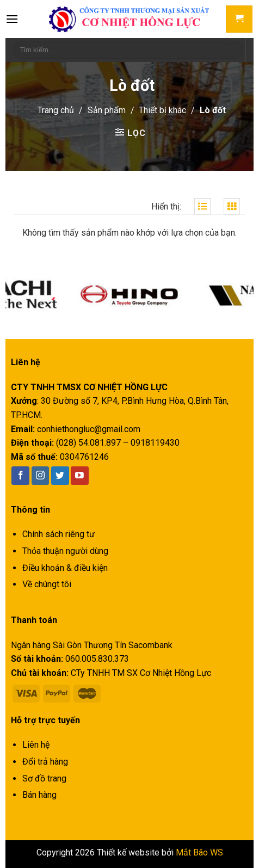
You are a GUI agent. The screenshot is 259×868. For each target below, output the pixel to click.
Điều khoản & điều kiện (65, 568)
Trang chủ (56, 110)
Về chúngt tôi (47, 584)
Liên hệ (36, 745)
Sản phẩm (107, 110)
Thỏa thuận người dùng (65, 551)
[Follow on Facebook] (20, 476)
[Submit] (233, 50)
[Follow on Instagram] (41, 476)
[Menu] (12, 19)
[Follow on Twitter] (60, 476)
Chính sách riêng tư (58, 534)
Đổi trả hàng (45, 762)
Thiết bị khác (162, 110)
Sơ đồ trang (44, 778)
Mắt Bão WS (199, 852)
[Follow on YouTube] (80, 476)
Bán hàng (39, 795)
